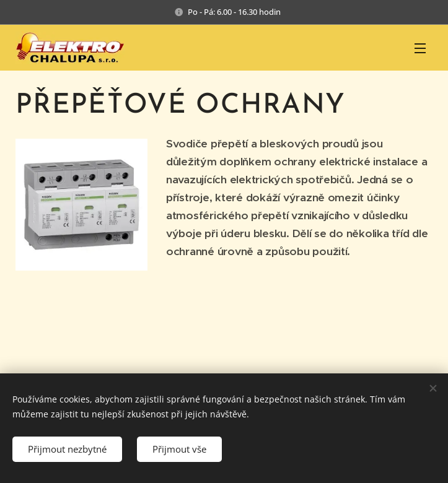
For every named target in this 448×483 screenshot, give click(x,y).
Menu (420, 48)
